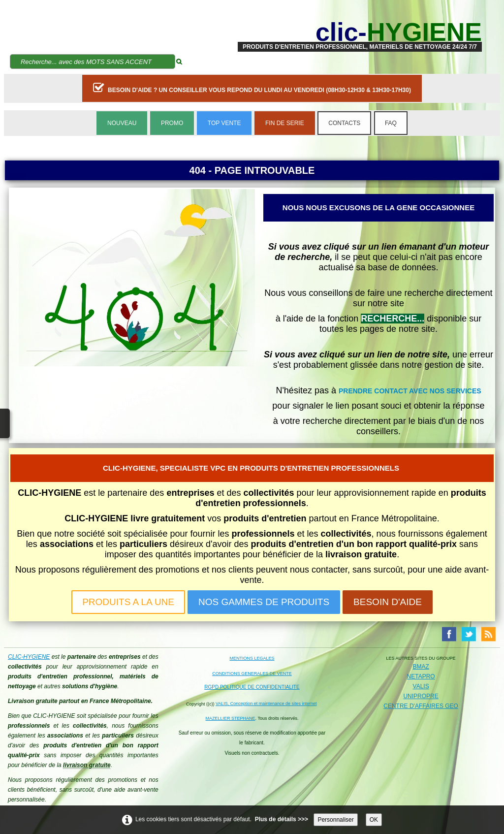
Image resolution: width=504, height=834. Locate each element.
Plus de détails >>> (282, 819)
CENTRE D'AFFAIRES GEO (421, 706)
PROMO (172, 123)
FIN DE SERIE (285, 123)
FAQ (391, 123)
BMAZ (421, 667)
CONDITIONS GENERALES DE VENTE (252, 674)
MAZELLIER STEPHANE (231, 718)
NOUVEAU (122, 123)
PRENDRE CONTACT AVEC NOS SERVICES (410, 391)
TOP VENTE (224, 123)
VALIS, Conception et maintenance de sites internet (266, 704)
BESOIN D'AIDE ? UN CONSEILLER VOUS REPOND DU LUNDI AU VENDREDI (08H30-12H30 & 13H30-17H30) (252, 88)
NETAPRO (421, 676)
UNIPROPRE (421, 696)
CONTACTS (344, 123)
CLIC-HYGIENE (29, 657)
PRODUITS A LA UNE (128, 602)
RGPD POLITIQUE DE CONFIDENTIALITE (252, 687)
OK (374, 820)
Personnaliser (335, 820)
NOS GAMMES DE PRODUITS (264, 602)
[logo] (360, 32)
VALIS (421, 686)
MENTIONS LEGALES (252, 658)
